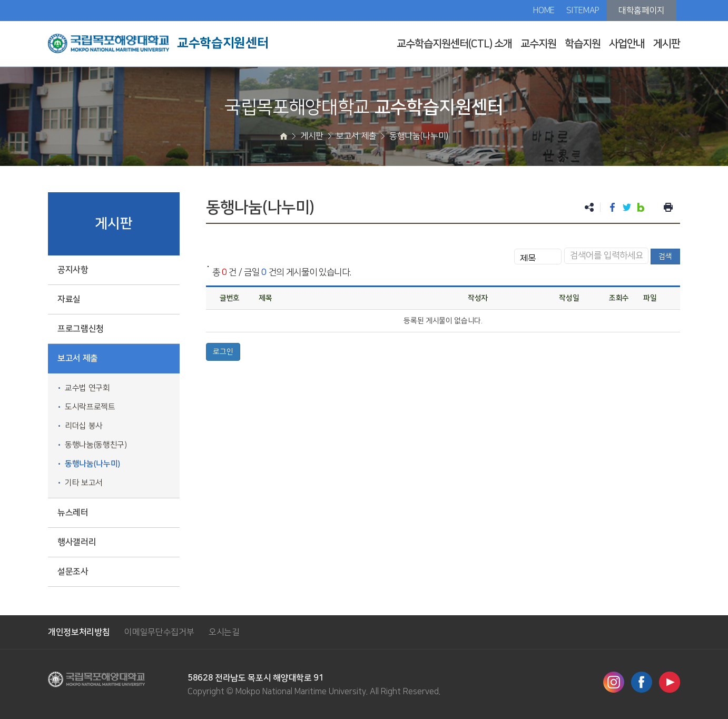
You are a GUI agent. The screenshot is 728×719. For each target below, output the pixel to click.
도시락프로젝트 (90, 407)
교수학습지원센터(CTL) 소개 (454, 44)
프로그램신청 (81, 329)
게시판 (667, 44)
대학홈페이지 (642, 11)
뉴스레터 (73, 513)
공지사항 (73, 270)
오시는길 (224, 632)
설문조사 (73, 572)
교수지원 (538, 44)
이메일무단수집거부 (159, 632)
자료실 (69, 299)
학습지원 (583, 44)
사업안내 (627, 44)
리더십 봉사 (84, 426)
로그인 (223, 352)
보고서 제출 (78, 358)
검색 (665, 257)
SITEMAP (583, 11)
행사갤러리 (77, 542)
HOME (544, 11)
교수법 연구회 (87, 388)
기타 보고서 (84, 483)
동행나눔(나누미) (92, 464)
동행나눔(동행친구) (96, 445)
